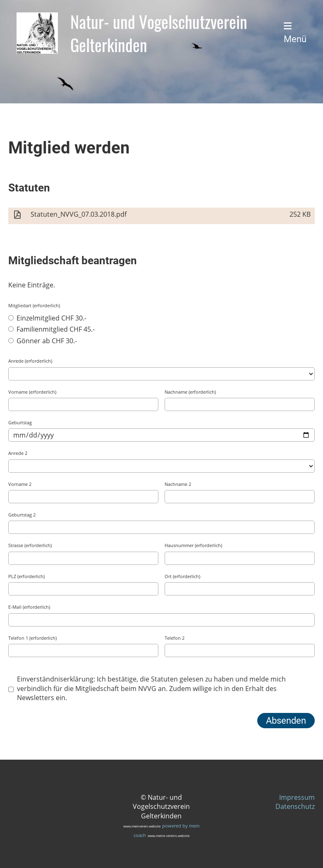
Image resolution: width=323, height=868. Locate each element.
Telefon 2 (175, 638)
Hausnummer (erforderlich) (193, 545)
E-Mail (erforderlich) (29, 607)
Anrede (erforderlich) (30, 361)
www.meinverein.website (142, 826)
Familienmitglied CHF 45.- (51, 329)
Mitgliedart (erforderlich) (34, 305)
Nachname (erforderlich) (190, 392)
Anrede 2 (18, 453)
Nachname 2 (178, 484)
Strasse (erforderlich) (30, 545)
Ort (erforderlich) (182, 576)
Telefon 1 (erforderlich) (32, 638)
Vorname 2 (20, 484)
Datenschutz (295, 806)
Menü (295, 33)
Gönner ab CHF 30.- (43, 341)
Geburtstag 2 (22, 515)
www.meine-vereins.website (169, 836)
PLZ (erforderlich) (26, 576)
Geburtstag (20, 422)
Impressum (297, 797)
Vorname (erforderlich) (32, 392)
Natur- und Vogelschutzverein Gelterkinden (159, 33)
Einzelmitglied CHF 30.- (47, 318)
